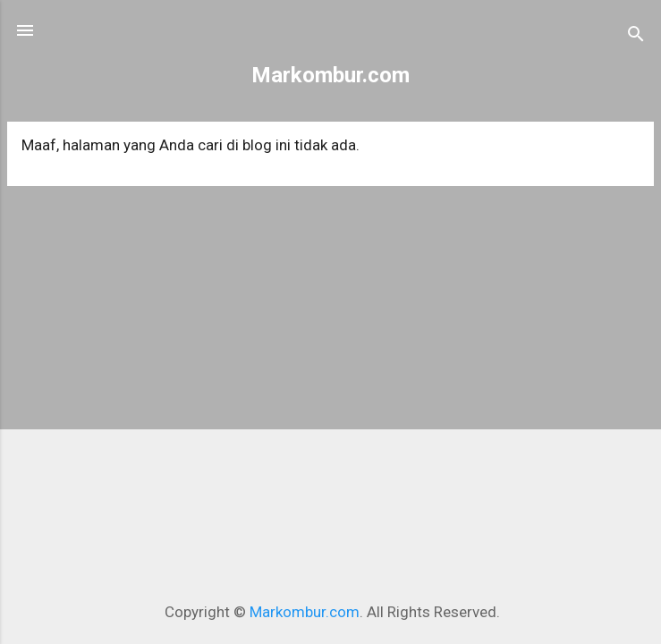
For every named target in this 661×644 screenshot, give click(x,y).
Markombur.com (330, 75)
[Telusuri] (636, 36)
